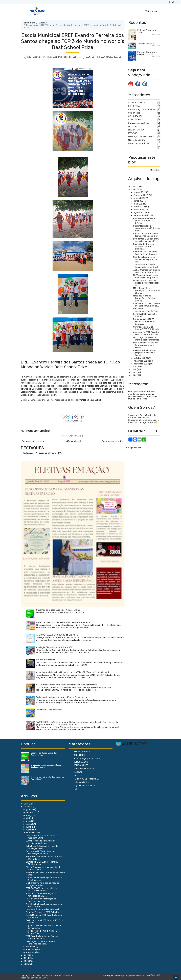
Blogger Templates (126, 975)
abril (29, 818)
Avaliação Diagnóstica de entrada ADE (54, 647)
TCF (130, 147)
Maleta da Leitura (136, 140)
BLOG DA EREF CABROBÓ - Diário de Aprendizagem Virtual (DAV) (47, 977)
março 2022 (139, 198)
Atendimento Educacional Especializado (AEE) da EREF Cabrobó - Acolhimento (73, 672)
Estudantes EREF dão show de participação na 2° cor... (147, 240)
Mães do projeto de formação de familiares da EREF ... (147, 291)
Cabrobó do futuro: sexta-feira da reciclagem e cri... (146, 235)
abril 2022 (139, 201)
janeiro (30, 810)
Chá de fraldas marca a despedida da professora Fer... (146, 259)
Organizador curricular (139, 143)
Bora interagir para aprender (142, 109)
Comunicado (134, 113)
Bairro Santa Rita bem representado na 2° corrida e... (144, 246)
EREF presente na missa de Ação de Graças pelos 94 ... (147, 276)
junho (29, 824)
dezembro (31, 952)
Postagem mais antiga (113, 441)
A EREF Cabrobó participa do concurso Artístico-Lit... (146, 271)
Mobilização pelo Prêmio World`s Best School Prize (146, 339)
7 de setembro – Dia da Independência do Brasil (146, 266)
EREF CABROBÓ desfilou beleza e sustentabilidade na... (146, 283)
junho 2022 (139, 207)
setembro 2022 (141, 215)
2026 (134, 375)
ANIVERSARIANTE (136, 103)
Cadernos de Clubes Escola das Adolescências (58, 610)
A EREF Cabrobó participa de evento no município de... (146, 305)
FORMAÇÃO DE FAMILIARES (109, 57)
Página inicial (151, 11)
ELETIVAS (133, 126)
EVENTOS (43, 23)
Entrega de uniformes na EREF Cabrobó (148, 53)
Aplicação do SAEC (146, 44)
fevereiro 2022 (141, 195)
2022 (134, 189)
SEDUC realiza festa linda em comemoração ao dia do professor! (66, 685)
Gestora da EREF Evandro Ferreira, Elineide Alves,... (146, 253)
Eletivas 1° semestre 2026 (42, 453)
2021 (134, 187)
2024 (134, 370)
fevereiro (31, 812)
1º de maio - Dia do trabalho (49, 710)
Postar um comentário (73, 436)
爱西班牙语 (155, 975)
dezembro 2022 (141, 364)
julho (29, 827)
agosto (30, 830)
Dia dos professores (46, 660)
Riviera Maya (142, 975)
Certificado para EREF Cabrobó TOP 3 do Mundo (146, 328)
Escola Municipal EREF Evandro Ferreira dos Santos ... (144, 322)
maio (29, 821)
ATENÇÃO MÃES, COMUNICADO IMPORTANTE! (57, 635)
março (29, 815)
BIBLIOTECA (134, 106)
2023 (134, 367)
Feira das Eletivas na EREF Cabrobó (42, 912)
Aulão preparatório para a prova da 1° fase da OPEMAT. (145, 221)
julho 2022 (139, 210)
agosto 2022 (140, 212)
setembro (31, 833)
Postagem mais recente (33, 441)
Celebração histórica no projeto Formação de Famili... (144, 353)
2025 (134, 372)
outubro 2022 (140, 358)
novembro (31, 950)
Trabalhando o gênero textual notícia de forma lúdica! (62, 697)
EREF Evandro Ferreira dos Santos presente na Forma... (146, 345)
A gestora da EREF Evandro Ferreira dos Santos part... (146, 333)
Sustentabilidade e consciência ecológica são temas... (146, 228)
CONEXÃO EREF (135, 120)
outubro (30, 947)
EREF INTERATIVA (136, 130)
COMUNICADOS (135, 116)
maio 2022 (139, 204)
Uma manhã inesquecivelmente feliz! (146, 310)
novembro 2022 (141, 361)
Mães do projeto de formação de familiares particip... (145, 298)
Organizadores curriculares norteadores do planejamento (63, 622)
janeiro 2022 (140, 192)
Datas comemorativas (139, 123)
